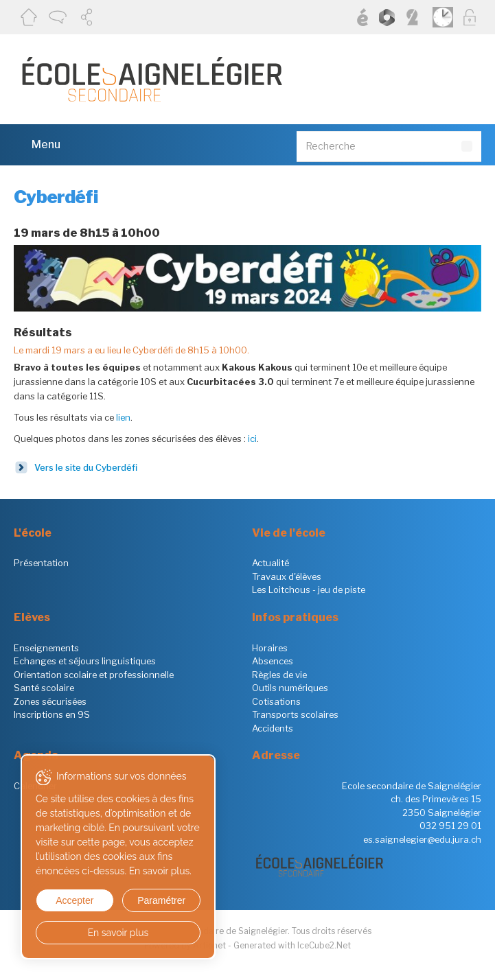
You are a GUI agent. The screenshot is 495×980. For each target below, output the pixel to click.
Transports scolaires (295, 714)
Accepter (74, 900)
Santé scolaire (44, 688)
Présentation (41, 563)
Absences (273, 661)
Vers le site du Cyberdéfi (86, 467)
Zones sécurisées (50, 701)
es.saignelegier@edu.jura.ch (422, 839)
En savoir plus (118, 933)
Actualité (270, 563)
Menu (37, 144)
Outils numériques (290, 688)
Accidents (273, 728)
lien (123, 417)
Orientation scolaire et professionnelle (94, 675)
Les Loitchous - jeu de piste (309, 590)
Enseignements (46, 648)
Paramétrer (161, 900)
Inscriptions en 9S (52, 714)
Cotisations (276, 701)
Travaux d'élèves (287, 576)
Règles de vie (279, 675)
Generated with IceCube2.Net (292, 945)
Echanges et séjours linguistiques (85, 661)
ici (252, 439)
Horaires (270, 648)
